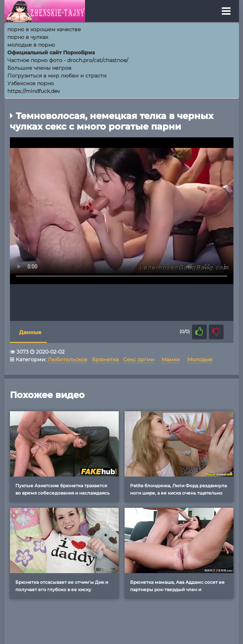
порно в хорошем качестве (44, 29)
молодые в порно (31, 45)
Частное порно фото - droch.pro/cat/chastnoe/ (68, 60)
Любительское (68, 359)
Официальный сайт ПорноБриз (51, 53)
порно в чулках (28, 37)
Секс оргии (139, 359)
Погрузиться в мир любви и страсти (57, 76)
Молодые (200, 359)
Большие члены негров (39, 68)
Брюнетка (105, 359)
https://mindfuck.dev (34, 91)
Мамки (171, 359)
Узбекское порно (31, 83)
